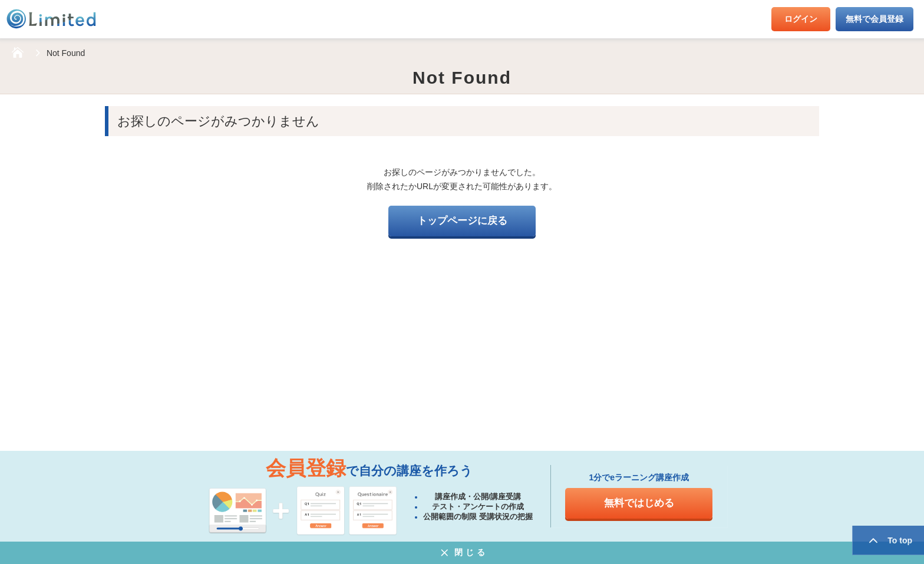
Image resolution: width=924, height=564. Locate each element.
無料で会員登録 (874, 19)
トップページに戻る (462, 221)
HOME (18, 53)
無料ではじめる (639, 503)
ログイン (801, 19)
